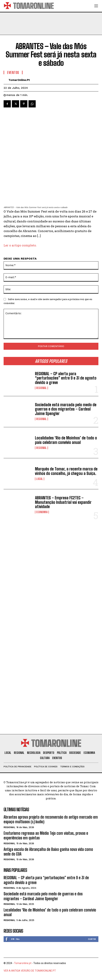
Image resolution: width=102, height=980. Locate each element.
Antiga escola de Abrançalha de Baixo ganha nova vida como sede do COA (48, 852)
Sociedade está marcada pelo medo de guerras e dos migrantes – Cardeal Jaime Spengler (66, 409)
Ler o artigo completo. (20, 245)
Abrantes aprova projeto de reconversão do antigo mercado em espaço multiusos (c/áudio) (51, 819)
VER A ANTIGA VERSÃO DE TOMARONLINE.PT (30, 971)
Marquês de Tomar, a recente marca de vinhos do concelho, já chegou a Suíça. (66, 471)
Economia (42, 512)
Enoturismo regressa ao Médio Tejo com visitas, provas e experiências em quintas (46, 836)
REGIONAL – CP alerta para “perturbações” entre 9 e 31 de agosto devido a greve (66, 378)
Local (40, 479)
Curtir (92, 939)
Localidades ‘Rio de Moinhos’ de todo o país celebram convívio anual (66, 440)
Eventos (13, 72)
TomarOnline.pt (19, 80)
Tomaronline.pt (23, 963)
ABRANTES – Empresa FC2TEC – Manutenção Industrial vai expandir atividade (63, 502)
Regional (41, 388)
